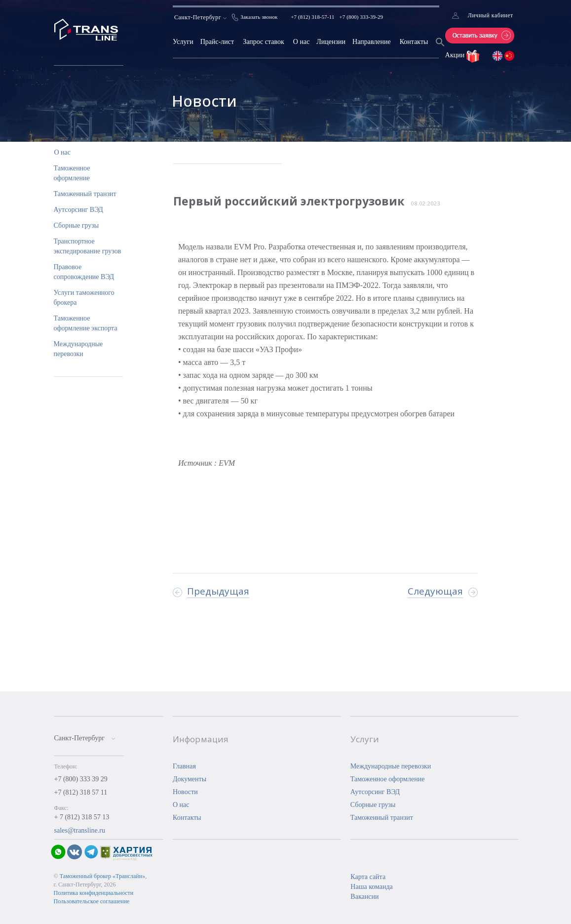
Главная (184, 766)
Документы (190, 779)
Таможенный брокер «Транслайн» (103, 876)
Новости (185, 792)
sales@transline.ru (80, 830)
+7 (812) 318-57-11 (312, 17)
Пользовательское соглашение (92, 901)
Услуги (183, 42)
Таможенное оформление (388, 779)
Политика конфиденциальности (94, 893)
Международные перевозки (391, 766)
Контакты (414, 42)
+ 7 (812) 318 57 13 (82, 817)
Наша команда (371, 887)
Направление (372, 42)
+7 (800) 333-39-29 (362, 17)
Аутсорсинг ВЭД (78, 210)
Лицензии (331, 42)
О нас (302, 42)
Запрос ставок (264, 42)
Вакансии (364, 897)
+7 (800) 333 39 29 (81, 779)
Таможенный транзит (85, 194)
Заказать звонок (259, 17)
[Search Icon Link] (440, 48)
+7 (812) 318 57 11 (81, 792)
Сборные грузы (76, 225)
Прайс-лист (217, 42)
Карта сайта (368, 877)
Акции (456, 55)
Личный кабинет (491, 15)
